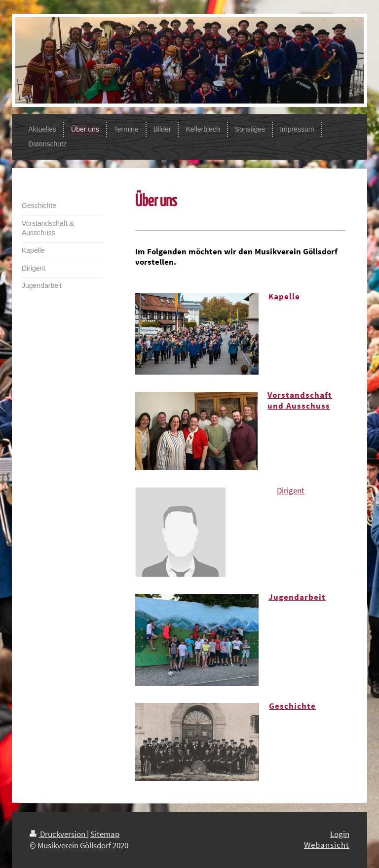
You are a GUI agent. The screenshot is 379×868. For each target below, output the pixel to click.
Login (340, 834)
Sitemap (105, 834)
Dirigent (291, 490)
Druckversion (58, 834)
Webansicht (327, 845)
